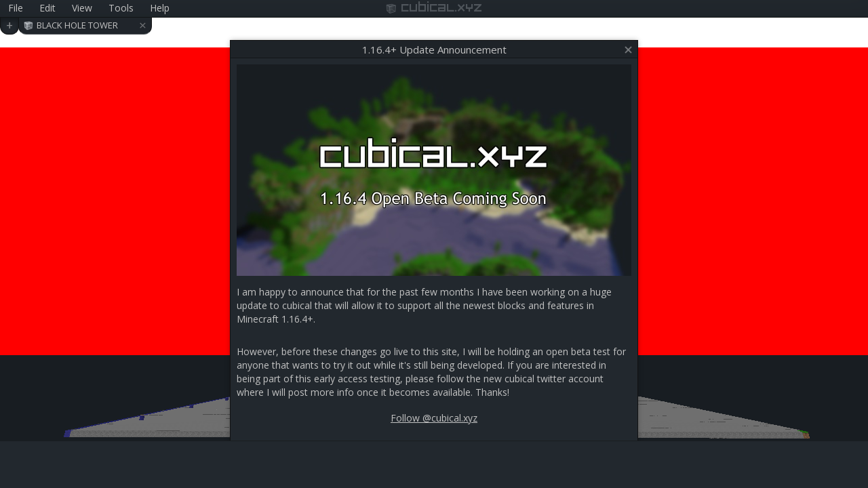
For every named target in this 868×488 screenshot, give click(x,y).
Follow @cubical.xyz (434, 418)
